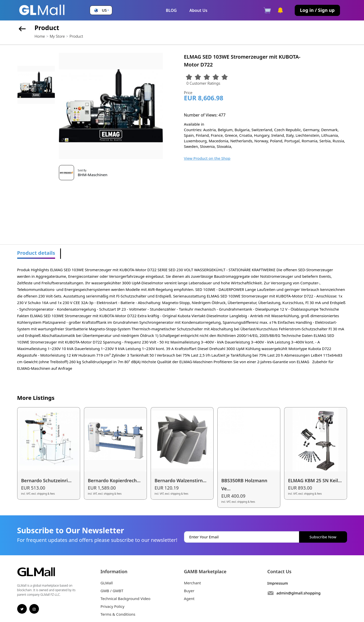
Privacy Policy (113, 606)
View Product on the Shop (207, 158)
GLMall (107, 583)
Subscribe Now (323, 537)
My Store (57, 36)
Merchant (193, 583)
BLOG (171, 10)
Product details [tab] (36, 253)
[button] (101, 10)
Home (40, 36)
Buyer (189, 591)
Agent (189, 598)
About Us (198, 10)
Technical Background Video (126, 598)
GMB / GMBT (112, 591)
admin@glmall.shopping (299, 593)
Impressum (278, 583)
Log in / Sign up (317, 10)
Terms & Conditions (118, 614)
